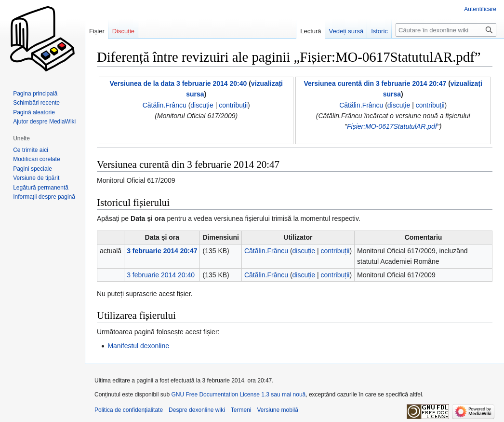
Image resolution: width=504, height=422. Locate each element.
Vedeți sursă (346, 31)
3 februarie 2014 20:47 (162, 251)
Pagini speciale (33, 169)
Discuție (123, 31)
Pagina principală (35, 94)
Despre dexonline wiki (197, 410)
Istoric (379, 31)
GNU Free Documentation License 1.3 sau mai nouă (238, 395)
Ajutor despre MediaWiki (44, 122)
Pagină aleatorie (34, 112)
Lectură (311, 31)
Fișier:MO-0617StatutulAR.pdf (392, 126)
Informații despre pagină (44, 197)
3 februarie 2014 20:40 (161, 275)
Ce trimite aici (31, 150)
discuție (202, 105)
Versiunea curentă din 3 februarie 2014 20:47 (375, 83)
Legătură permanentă (41, 188)
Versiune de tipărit (36, 178)
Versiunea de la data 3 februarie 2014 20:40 (178, 83)
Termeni (241, 410)
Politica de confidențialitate (129, 410)
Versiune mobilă (278, 410)
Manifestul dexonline (138, 346)
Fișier (97, 31)
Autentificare (480, 9)
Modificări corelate (36, 159)
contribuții (233, 105)
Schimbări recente (36, 103)
